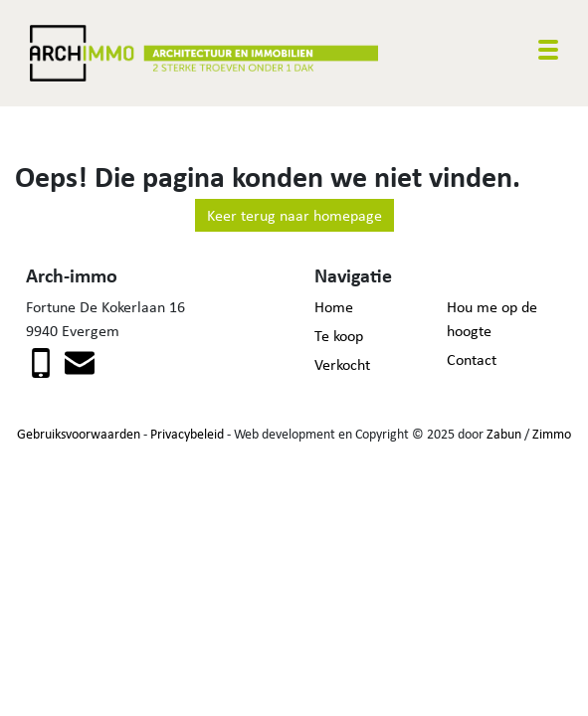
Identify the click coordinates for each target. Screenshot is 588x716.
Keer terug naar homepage (294, 215)
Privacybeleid (187, 434)
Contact (472, 359)
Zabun (504, 434)
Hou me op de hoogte (492, 319)
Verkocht (342, 364)
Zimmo (552, 434)
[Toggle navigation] (548, 50)
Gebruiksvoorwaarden (79, 434)
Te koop (339, 336)
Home (334, 307)
